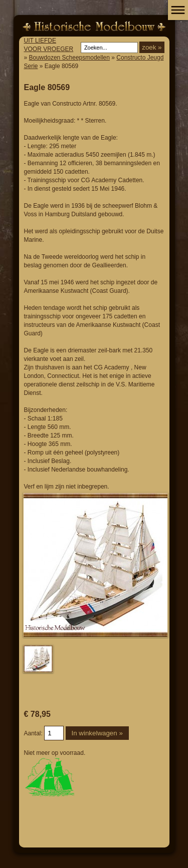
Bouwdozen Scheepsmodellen (69, 58)
